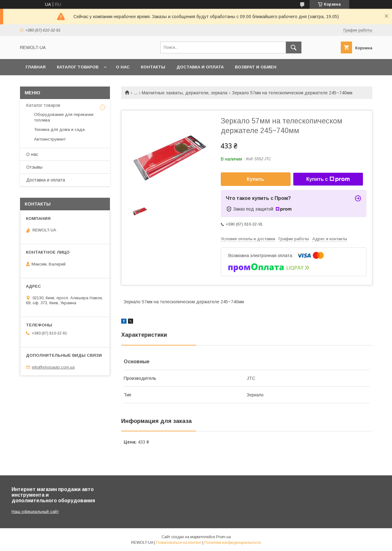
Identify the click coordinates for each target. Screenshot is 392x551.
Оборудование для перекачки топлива (64, 117)
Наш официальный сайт (35, 511)
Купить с (328, 179)
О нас (123, 67)
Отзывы (34, 167)
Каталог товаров (78, 67)
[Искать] (294, 47)
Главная (36, 67)
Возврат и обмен (256, 67)
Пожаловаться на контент (179, 543)
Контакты (153, 67)
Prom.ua (223, 537)
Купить (256, 179)
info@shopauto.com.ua (53, 367)
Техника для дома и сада (59, 129)
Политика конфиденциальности (233, 543)
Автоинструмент (50, 139)
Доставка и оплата (200, 67)
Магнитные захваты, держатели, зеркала (185, 93)
